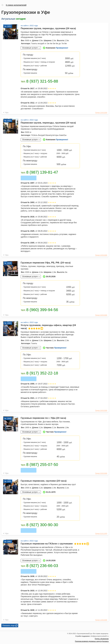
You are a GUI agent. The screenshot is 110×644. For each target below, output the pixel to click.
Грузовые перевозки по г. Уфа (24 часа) (43, 418)
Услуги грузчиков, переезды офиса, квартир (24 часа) (48, 327)
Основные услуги (30, 48)
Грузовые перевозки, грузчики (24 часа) (44, 481)
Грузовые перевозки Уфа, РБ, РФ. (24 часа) (46, 263)
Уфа (7, 112)
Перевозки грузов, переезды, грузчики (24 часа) (48, 28)
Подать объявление (102, 639)
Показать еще (8, 625)
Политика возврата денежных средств (88, 641)
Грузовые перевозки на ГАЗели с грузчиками (50, 544)
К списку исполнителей (16, 5)
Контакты (105, 641)
